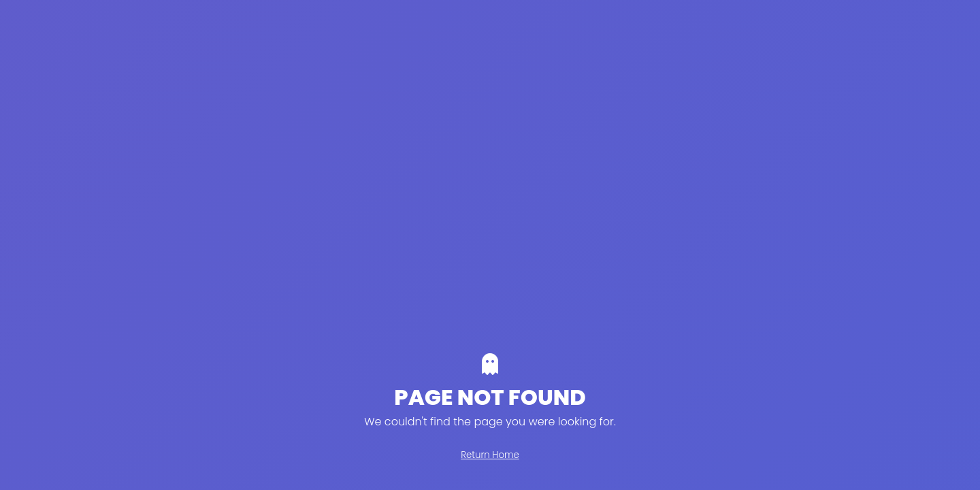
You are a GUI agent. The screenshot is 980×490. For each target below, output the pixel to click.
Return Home (490, 455)
